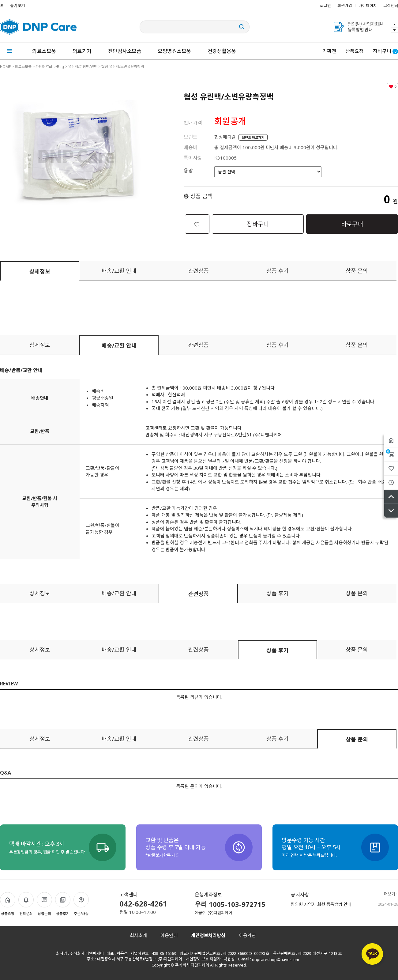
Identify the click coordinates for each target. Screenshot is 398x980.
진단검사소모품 (125, 51)
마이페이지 (368, 6)
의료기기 (82, 51)
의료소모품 (44, 51)
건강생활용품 (222, 51)
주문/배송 (81, 904)
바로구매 (352, 224)
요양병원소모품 (174, 51)
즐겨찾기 (17, 6)
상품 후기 (278, 271)
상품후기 (63, 904)
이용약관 (247, 935)
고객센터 (391, 6)
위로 (391, 497)
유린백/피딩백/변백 (83, 67)
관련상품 (198, 271)
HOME (5, 67)
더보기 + (391, 894)
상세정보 (40, 271)
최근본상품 (391, 482)
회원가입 (345, 6)
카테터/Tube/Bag (50, 67)
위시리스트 (391, 468)
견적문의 (26, 904)
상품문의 (44, 904)
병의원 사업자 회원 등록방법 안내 (321, 904)
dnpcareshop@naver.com (276, 959)
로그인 (325, 6)
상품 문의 (357, 271)
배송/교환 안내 (119, 271)
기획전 (329, 51)
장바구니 (388, 451)
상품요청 (355, 51)
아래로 (391, 511)
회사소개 (138, 935)
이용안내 (169, 935)
